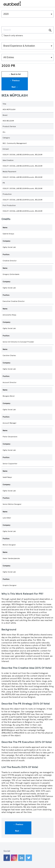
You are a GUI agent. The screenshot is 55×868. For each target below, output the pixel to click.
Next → (15, 87)
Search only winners (12, 36)
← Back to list (15, 74)
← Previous (15, 81)
